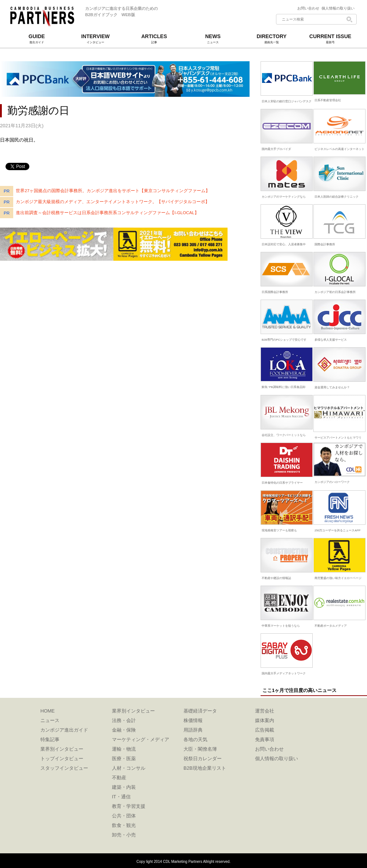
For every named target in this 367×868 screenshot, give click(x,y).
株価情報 (193, 720)
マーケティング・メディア (141, 739)
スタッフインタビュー (64, 768)
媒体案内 (265, 720)
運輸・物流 (124, 749)
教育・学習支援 (129, 806)
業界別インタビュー (62, 749)
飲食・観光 (124, 825)
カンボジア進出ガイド (64, 730)
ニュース (50, 720)
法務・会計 (124, 720)
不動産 (119, 778)
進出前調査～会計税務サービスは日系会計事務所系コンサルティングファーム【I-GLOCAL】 (107, 213)
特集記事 (50, 739)
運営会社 (265, 711)
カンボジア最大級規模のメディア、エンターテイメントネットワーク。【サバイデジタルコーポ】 (113, 202)
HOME (48, 711)
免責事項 (265, 739)
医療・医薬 (124, 759)
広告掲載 (265, 730)
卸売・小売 (124, 835)
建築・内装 (124, 787)
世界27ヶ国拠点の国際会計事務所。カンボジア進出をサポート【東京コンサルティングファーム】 (113, 191)
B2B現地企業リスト (205, 768)
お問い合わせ (309, 8)
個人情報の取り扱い (338, 8)
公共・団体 (124, 816)
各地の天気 (195, 739)
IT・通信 (121, 797)
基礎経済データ (200, 711)
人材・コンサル (129, 768)
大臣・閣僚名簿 (200, 749)
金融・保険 (124, 730)
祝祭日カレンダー (203, 759)
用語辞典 (193, 730)
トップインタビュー (62, 759)
